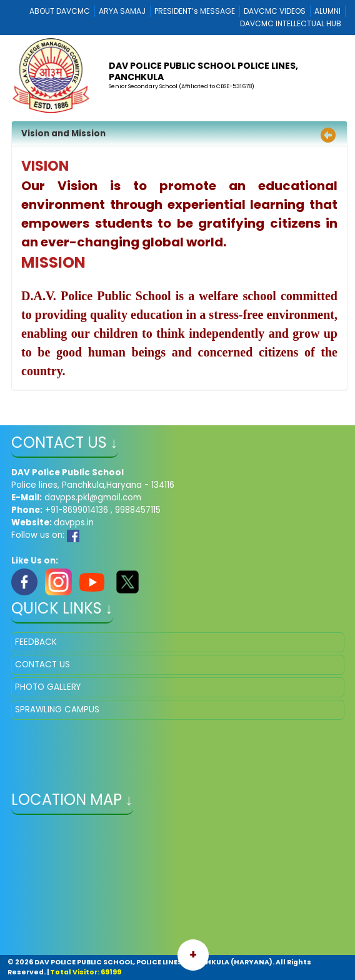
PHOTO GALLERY (48, 687)
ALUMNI (327, 11)
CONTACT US (42, 664)
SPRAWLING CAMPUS (57, 710)
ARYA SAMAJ (122, 11)
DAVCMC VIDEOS (275, 11)
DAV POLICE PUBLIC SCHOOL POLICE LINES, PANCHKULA (203, 71)
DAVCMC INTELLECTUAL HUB (291, 23)
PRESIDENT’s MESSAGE (195, 11)
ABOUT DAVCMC (60, 11)
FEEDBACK (36, 642)
